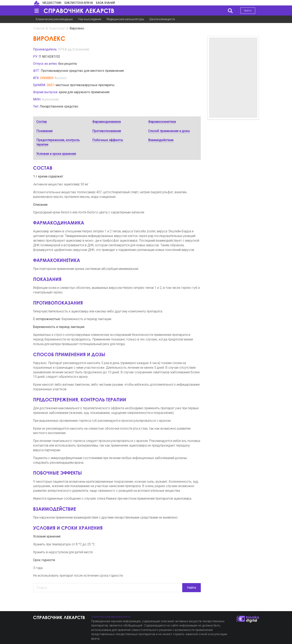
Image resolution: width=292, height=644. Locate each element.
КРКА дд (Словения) (74, 49)
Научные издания (90, 19)
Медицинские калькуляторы (125, 19)
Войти (248, 11)
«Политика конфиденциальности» (111, 617)
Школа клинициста (162, 19)
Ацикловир (57, 28)
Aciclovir (61, 78)
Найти (192, 588)
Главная (39, 28)
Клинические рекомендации (54, 19)
